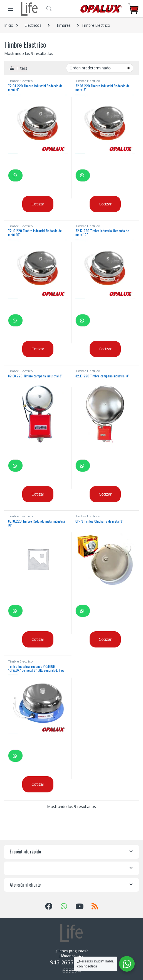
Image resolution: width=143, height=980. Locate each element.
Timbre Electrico (20, 81)
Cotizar (38, 204)
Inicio (9, 25)
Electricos (33, 25)
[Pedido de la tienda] (100, 68)
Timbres (63, 25)
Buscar (49, 9)
